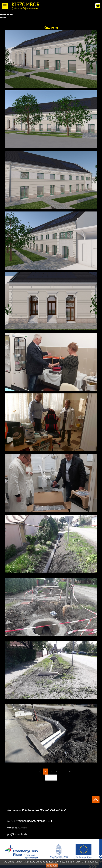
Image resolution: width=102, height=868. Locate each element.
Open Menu (5, 6)
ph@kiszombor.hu (18, 834)
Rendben (52, 865)
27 (70, 772)
